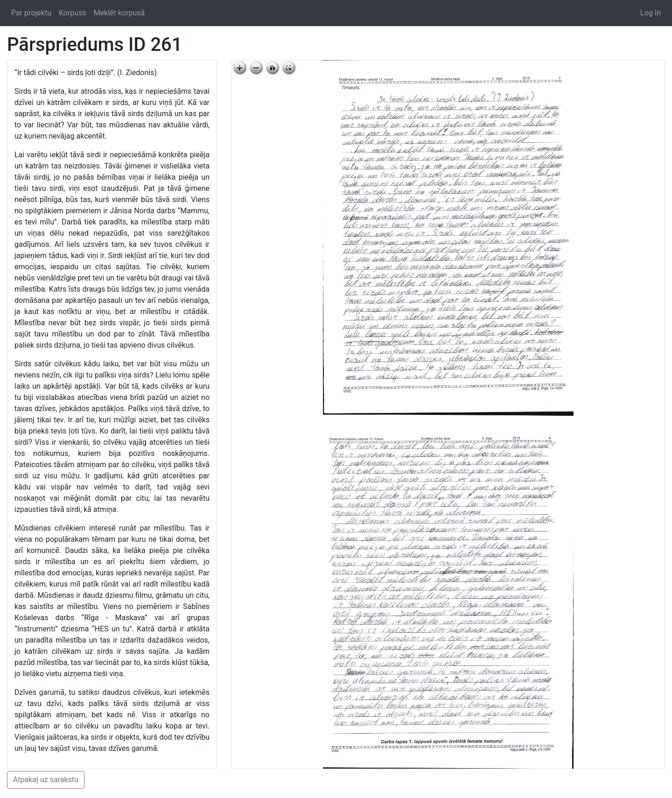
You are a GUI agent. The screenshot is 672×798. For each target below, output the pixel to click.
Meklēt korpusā (119, 13)
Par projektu (31, 13)
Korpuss (73, 13)
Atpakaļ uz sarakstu (46, 780)
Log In (651, 13)
